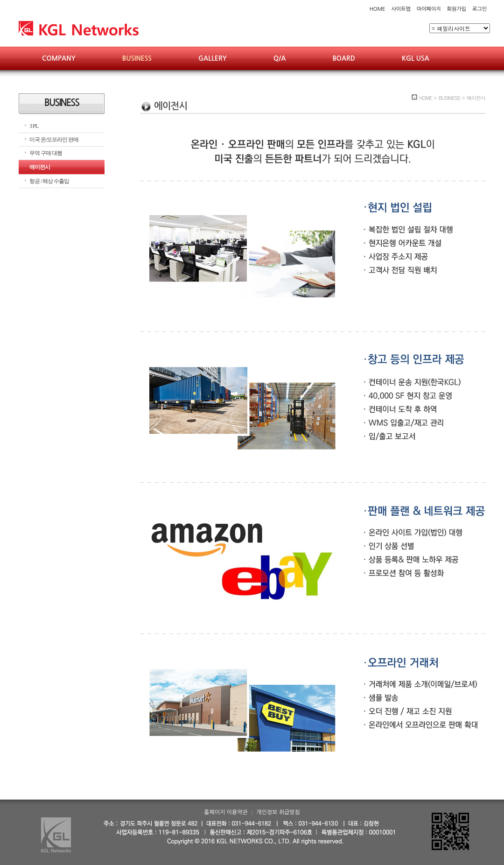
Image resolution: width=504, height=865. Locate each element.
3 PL (34, 126)
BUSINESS (137, 58)
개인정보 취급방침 (278, 812)
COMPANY (59, 58)
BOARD (344, 58)
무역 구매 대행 (46, 153)
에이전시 (40, 167)
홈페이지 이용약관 (226, 812)
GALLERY (213, 58)
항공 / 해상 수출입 (49, 181)
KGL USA (416, 58)
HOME (378, 9)
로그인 (479, 9)
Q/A (280, 58)
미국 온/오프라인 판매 (54, 140)
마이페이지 (429, 9)
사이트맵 (401, 9)
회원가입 (457, 9)
